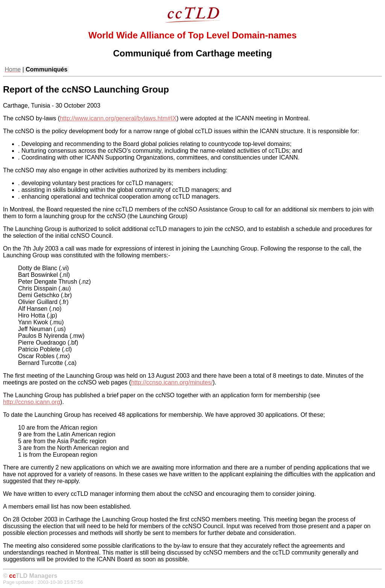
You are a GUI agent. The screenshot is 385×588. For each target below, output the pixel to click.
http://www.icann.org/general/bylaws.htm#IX (118, 118)
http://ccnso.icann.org (32, 402)
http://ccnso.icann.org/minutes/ (172, 382)
